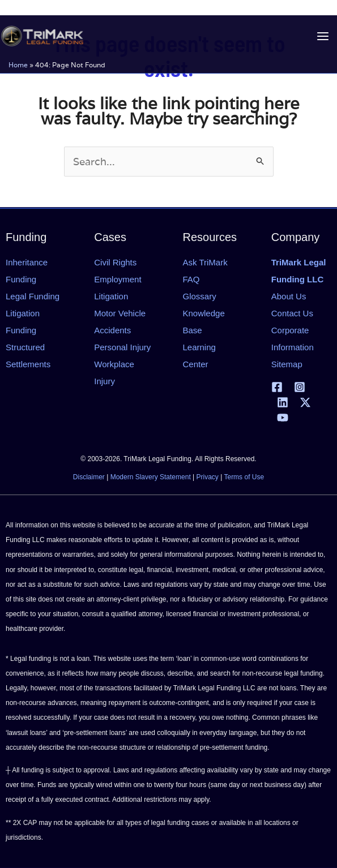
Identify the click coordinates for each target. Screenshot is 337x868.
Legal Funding (33, 296)
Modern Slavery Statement (151, 477)
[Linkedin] (283, 402)
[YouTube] (283, 418)
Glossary (200, 296)
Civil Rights (115, 262)
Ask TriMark (205, 262)
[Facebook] (277, 387)
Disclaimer (89, 477)
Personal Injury (122, 347)
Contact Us (292, 313)
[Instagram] (300, 387)
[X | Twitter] (305, 402)
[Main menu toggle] (323, 36)
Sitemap (287, 364)
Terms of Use (244, 477)
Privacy (208, 477)
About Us (289, 296)
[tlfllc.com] (41, 36)
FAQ (191, 279)
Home (18, 64)
